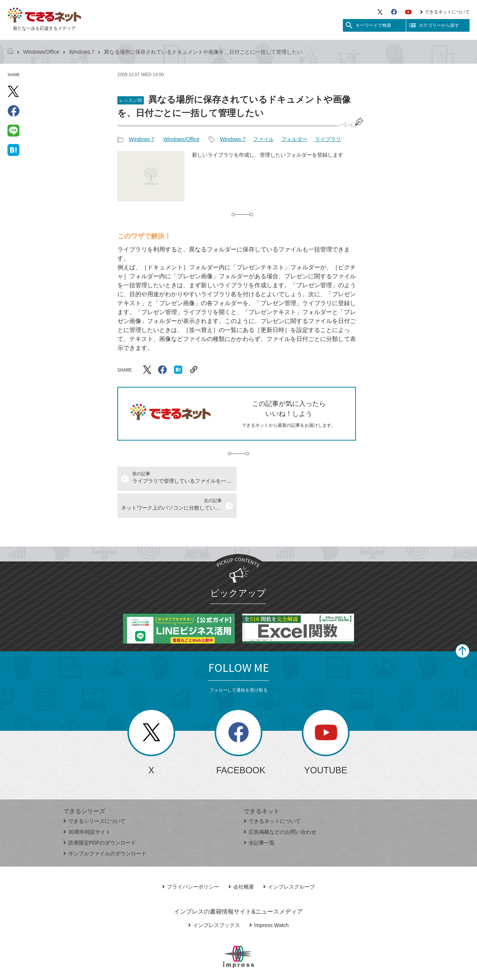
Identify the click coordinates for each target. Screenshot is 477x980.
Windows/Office (41, 52)
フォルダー (294, 139)
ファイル (263, 139)
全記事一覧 (259, 816)
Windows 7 (82, 52)
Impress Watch (269, 898)
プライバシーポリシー (191, 860)
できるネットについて (445, 12)
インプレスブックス (214, 898)
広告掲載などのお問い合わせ (280, 805)
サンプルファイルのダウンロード (105, 827)
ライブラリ (328, 139)
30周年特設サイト (87, 805)
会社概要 (241, 860)
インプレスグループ (289, 860)
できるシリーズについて (94, 794)
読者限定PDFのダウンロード (100, 816)
